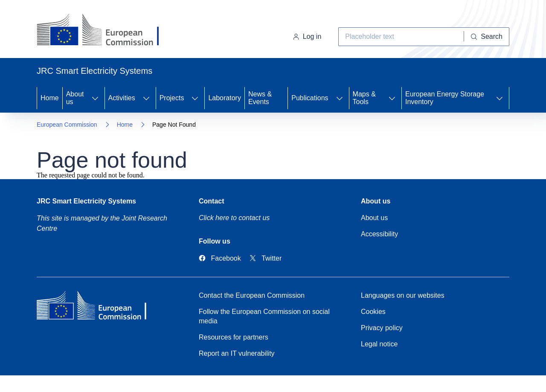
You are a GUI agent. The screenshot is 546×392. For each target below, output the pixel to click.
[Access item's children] (95, 98)
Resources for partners (234, 337)
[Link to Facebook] (220, 258)
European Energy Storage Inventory (445, 98)
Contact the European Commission (252, 295)
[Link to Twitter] (266, 258)
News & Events (260, 98)
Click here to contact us (234, 218)
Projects (172, 98)
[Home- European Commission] (106, 31)
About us (75, 98)
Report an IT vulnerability (237, 353)
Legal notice (379, 344)
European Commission (67, 125)
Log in (307, 36)
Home (50, 98)
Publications (310, 98)
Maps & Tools (364, 98)
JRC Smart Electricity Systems (86, 201)
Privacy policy (382, 328)
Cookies (373, 312)
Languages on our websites (403, 295)
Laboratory (225, 98)
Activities (122, 98)
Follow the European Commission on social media (264, 316)
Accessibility (379, 234)
